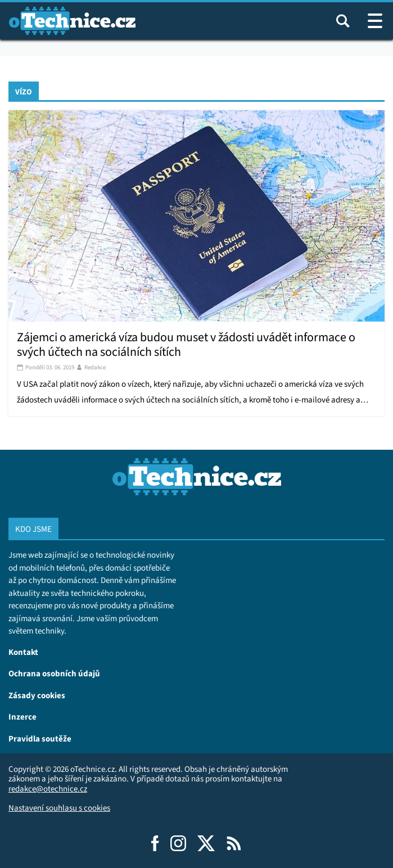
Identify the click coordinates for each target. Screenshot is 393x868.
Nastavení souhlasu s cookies (59, 808)
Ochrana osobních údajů (54, 673)
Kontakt (23, 652)
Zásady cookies (37, 695)
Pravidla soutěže (40, 738)
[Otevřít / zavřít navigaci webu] (375, 21)
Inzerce (22, 716)
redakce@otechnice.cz (48, 789)
